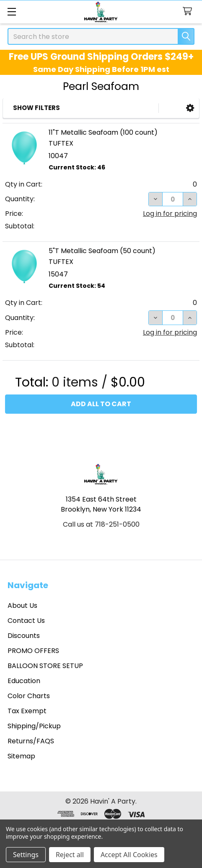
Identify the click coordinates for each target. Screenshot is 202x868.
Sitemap (21, 756)
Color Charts (29, 696)
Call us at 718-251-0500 (101, 524)
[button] (190, 108)
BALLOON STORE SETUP (45, 666)
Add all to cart (101, 404)
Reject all (70, 855)
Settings (26, 855)
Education (24, 681)
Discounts (24, 636)
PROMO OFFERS (33, 651)
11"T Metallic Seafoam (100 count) (103, 132)
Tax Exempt (27, 711)
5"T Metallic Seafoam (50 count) (102, 251)
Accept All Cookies (129, 855)
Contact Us (26, 621)
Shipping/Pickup (34, 726)
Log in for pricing (170, 214)
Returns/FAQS (31, 741)
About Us (22, 606)
